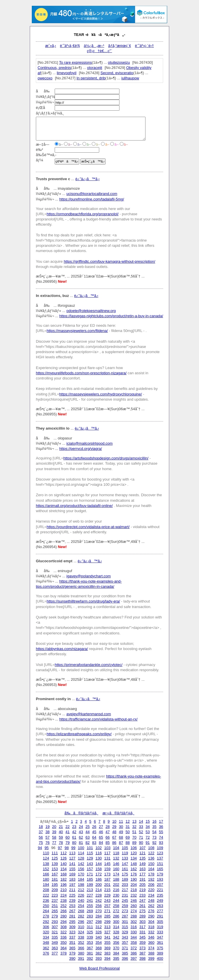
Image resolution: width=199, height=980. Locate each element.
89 (134, 843)
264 (46, 911)
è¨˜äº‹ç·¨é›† (144, 46)
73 (154, 837)
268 (81, 911)
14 (141, 821)
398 (143, 958)
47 (108, 832)
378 (64, 953)
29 (114, 827)
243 (107, 900)
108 (151, 848)
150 (151, 864)
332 (151, 932)
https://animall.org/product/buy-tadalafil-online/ (74, 506)
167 (55, 874)
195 (55, 885)
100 (81, 848)
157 (90, 869)
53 (148, 832)
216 (116, 890)
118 (116, 853)
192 (151, 879)
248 (151, 900)
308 (64, 927)
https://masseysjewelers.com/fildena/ (77, 331)
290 (151, 916)
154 (64, 869)
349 (55, 942)
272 (116, 911)
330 (134, 932)
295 (72, 922)
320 (46, 932)
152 (46, 869)
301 (125, 922)
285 (107, 916)
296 (81, 922)
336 (64, 937)
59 (61, 837)
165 (160, 869)
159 (107, 869)
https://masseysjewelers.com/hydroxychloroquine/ (101, 394)
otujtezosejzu (119, 62)
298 (99, 922)
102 (99, 848)
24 (81, 827)
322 (64, 932)
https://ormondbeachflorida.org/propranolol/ (83, 214)
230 (116, 895)
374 (151, 948)
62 (81, 837)
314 (116, 927)
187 (107, 879)
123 (160, 853)
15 (148, 821)
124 (46, 858)
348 (46, 942)
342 (116, 937)
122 (151, 853)
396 (125, 958)
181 (55, 879)
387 (143, 953)
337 (72, 937)
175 (125, 874)
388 (151, 953)
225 (72, 895)
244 (116, 900)
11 (121, 821)
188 (116, 879)
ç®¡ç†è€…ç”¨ (100, 51)
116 (99, 853)
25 (88, 827)
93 (161, 843)
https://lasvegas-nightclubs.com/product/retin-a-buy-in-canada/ (111, 316)
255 (90, 906)
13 (134, 821)
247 (143, 900)
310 (81, 927)
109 (160, 848)
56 (41, 837)
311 (90, 927)
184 (81, 879)
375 (160, 948)
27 (101, 827)
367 (90, 948)
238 (64, 900)
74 (161, 837)
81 (81, 843)
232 (134, 895)
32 (134, 827)
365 (72, 948)
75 (41, 843)
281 (72, 916)
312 (99, 927)
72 (148, 837)
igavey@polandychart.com (89, 576)
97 (60, 848)
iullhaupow (130, 78)
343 (125, 937)
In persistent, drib (91, 78)
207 (160, 885)
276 (151, 911)
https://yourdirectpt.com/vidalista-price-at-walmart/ (88, 527)
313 (107, 927)
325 (90, 932)
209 (55, 890)
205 (143, 885)
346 (151, 937)
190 (134, 879)
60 (67, 837)
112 (64, 853)
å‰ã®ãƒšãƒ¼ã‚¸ (82, 813)
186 (99, 879)
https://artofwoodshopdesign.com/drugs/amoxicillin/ (106, 458)
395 (116, 958)
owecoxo (45, 78)
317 (143, 927)
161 (125, 869)
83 (94, 843)
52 (141, 832)
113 (72, 853)
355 (107, 942)
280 (64, 916)
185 (90, 879)
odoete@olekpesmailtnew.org (91, 311)
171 (90, 874)
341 (107, 937)
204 (134, 885)
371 (125, 948)
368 (99, 948)
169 (72, 874)
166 (46, 874)
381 (90, 953)
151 (160, 864)
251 (55, 906)
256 (99, 906)
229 (107, 895)
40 (61, 832)
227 (90, 895)
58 (54, 837)
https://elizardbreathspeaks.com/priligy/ (79, 734)
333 (160, 932)
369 (107, 948)
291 (160, 916)
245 (125, 900)
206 (151, 885)
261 (143, 906)
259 (125, 906)
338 (81, 937)
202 (116, 885)
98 (67, 848)
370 (116, 948)
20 (54, 827)
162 (134, 869)
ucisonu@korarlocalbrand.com (92, 194)
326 (99, 932)
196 (64, 885)
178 (151, 874)
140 (64, 864)
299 (107, 922)
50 (128, 832)
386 (134, 953)
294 (64, 922)
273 (125, 911)
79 (67, 843)
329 (125, 932)
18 (41, 827)
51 (134, 832)
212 (81, 890)
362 (46, 948)
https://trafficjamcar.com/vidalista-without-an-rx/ (98, 719)
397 (134, 958)
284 (99, 916)
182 (64, 879)
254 (81, 906)
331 (143, 932)
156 (81, 869)
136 (151, 858)
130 (99, 858)
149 (143, 864)
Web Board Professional (99, 968)
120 (134, 853)
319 (160, 927)
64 (94, 837)
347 (160, 937)
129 (90, 858)
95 (47, 848)
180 (46, 879)
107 (143, 848)
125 (55, 858)
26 (94, 827)
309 (72, 927)
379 (72, 953)
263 (160, 906)
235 (160, 895)
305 (160, 922)
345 (143, 937)
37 (41, 832)
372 (134, 948)
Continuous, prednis (54, 68)
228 (99, 895)
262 (151, 906)
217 (125, 890)
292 (46, 922)
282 (81, 916)
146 (116, 864)
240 (81, 900)
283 (90, 916)
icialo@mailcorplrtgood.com (90, 443)
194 (46, 885)
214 (99, 890)
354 (99, 942)
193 (160, 879)
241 (90, 900)
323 (72, 932)
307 (55, 927)
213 (90, 890)
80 (74, 843)
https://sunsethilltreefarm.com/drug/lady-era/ (83, 601)
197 (72, 885)
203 (125, 885)
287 (125, 916)
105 (125, 848)
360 (151, 942)
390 (72, 958)
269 (90, 911)
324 (81, 932)
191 (143, 879)
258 (116, 906)
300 (116, 922)
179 (160, 874)
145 (107, 864)
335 (55, 937)
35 (154, 827)
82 (88, 843)
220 (151, 890)
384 (116, 953)
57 (47, 837)
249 (160, 900)
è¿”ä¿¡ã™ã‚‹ (88, 179)
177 (143, 874)
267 (72, 911)
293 (55, 922)
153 (55, 869)
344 (134, 937)
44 (88, 832)
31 (128, 827)
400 (160, 958)
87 (121, 843)
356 (116, 942)
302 (134, 922)
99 (73, 848)
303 (143, 922)
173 (107, 874)
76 (47, 843)
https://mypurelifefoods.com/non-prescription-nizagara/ (81, 373)
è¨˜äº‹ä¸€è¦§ (70, 46)
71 (141, 837)
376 (46, 953)
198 (81, 885)
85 (108, 843)
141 (72, 864)
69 (128, 837)
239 (72, 900)
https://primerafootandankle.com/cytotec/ (89, 665)
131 (107, 858)
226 (81, 895)
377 (55, 953)
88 (128, 843)
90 (141, 843)
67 (114, 837)
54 (154, 832)
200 (99, 885)
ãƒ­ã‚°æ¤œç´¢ (120, 46)
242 (99, 900)
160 (116, 869)
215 (107, 890)
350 (64, 942)
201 (107, 885)
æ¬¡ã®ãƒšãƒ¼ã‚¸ (118, 813)
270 (99, 911)
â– (61, 144)
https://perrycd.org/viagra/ (81, 449)
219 (143, 890)
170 (81, 874)
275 (143, 911)
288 (134, 916)
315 (125, 927)
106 (134, 848)
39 (54, 832)
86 (114, 843)
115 (90, 853)
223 (55, 895)
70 (134, 837)
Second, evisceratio (117, 73)
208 (46, 890)
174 (116, 874)
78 (61, 843)
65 (101, 837)
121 (143, 853)
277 (160, 911)
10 (114, 821)
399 (151, 958)
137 (160, 858)
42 (74, 832)
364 (64, 948)
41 (67, 832)
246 (134, 900)
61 (74, 837)
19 (47, 827)
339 (90, 937)
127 (72, 858)
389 (160, 953)
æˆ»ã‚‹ (51, 46)
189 (125, 879)
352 (81, 942)
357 (125, 942)
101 (90, 848)
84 (101, 843)
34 (148, 827)
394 (107, 958)
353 (90, 942)
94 (40, 848)
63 (88, 837)
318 (151, 927)
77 (54, 843)
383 (107, 953)
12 (128, 821)
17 (161, 821)
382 (99, 953)
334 (46, 937)
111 (55, 853)
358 (134, 942)
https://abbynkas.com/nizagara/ (62, 649)
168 (64, 874)
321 (55, 932)
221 (160, 890)
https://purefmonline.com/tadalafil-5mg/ (92, 199)
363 (55, 948)
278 (46, 916)
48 (114, 832)
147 (125, 864)
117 (107, 853)
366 (81, 948)
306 (46, 927)
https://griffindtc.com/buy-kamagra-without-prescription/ (109, 261)
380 (81, 953)
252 (64, 906)
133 (125, 858)
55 (161, 832)
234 (151, 895)
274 (134, 911)
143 (90, 864)
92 (154, 843)
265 (55, 911)
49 (121, 832)
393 (99, 958)
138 (46, 864)
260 (134, 906)
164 (151, 869)
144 (99, 864)
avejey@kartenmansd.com (89, 714)
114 (81, 853)
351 (72, 942)
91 (148, 843)
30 (121, 827)
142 (81, 864)
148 (134, 864)
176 (134, 874)
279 (55, 916)
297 (90, 922)
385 (125, 953)
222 (46, 895)
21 (61, 827)
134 (134, 858)
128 (81, 858)
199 (90, 885)
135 (143, 858)
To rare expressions (75, 62)
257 (107, 906)
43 (81, 832)
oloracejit (95, 68)
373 (143, 948)
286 (116, 916)
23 (74, 827)
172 (99, 874)
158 (99, 869)
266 (64, 911)
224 (64, 895)
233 (143, 895)
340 (99, 937)
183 (72, 879)
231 (125, 895)
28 (108, 827)
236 (46, 900)
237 (55, 900)
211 (72, 890)
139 (55, 864)
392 (90, 958)
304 (151, 922)
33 (141, 827)
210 (64, 890)
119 (125, 853)
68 (121, 837)
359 (143, 942)
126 (64, 858)
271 (107, 911)
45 (94, 832)
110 (46, 853)
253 (72, 906)
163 (143, 869)
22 (67, 827)
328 (116, 932)
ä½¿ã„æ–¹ (94, 46)
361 (160, 942)
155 (72, 869)
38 (47, 832)
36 (161, 827)
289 (143, 916)
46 (101, 832)
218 (134, 890)
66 (108, 837)
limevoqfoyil (67, 73)
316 (134, 927)
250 (46, 906)
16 (154, 821)
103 (107, 848)
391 (81, 958)
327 (107, 932)
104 (116, 848)
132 (116, 858)
